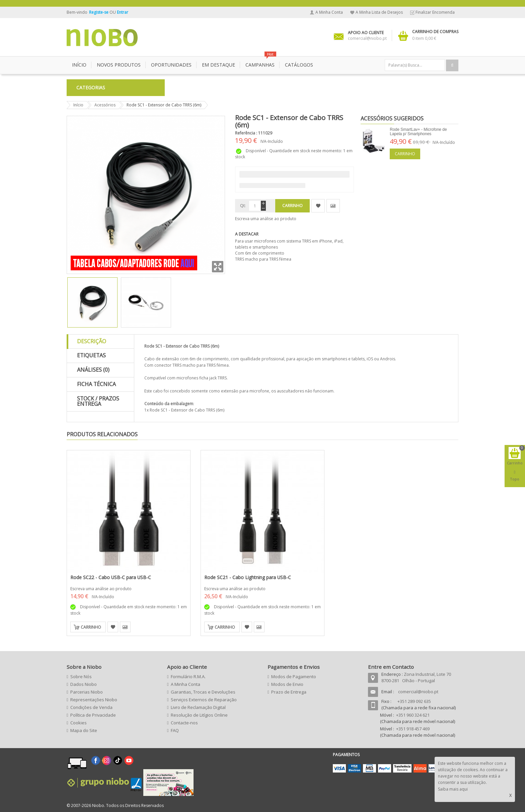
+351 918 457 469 (413, 729)
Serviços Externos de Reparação (204, 700)
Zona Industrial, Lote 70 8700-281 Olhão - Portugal (416, 677)
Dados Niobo (84, 684)
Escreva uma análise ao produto (266, 219)
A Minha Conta (329, 12)
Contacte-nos (184, 723)
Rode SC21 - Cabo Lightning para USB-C (248, 577)
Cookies (79, 723)
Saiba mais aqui (453, 789)
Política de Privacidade (93, 715)
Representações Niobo (94, 700)
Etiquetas (91, 355)
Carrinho (405, 154)
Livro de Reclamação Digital (198, 707)
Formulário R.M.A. (188, 676)
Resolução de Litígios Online (199, 715)
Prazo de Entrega (289, 692)
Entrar (123, 12)
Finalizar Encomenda (435, 12)
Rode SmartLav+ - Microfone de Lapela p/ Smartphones (418, 132)
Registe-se (99, 12)
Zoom (218, 267)
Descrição (92, 341)
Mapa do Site (84, 730)
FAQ (175, 730)
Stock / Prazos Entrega (98, 401)
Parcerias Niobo (87, 692)
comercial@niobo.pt (418, 692)
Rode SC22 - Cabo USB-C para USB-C (111, 577)
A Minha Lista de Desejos (379, 12)
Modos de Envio (287, 684)
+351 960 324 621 (413, 715)
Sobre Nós (81, 676)
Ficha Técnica (96, 384)
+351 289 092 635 (414, 701)
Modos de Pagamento (294, 676)
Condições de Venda (91, 707)
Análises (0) (93, 370)
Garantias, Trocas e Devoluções (203, 692)
